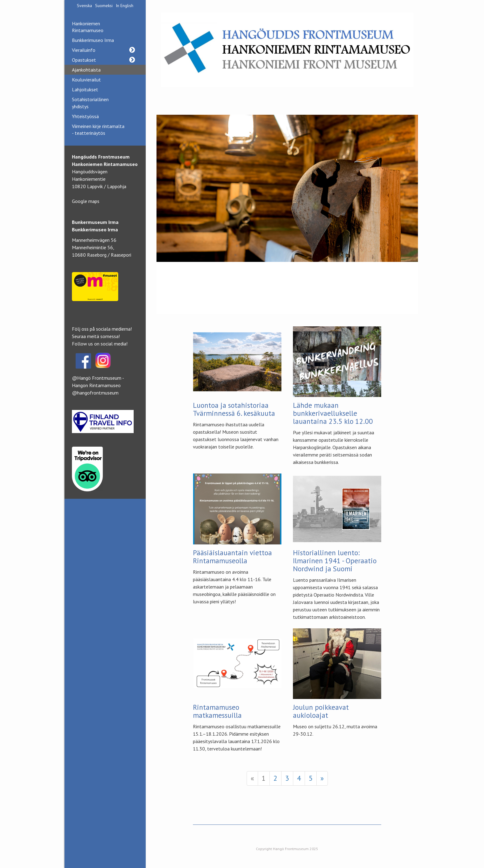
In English (125, 6)
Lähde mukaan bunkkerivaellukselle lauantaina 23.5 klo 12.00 (333, 413)
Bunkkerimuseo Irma (93, 40)
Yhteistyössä (85, 116)
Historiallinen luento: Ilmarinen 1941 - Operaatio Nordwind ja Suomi (335, 561)
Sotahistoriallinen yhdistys (90, 103)
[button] (132, 50)
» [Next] (322, 778)
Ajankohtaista (86, 70)
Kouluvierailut (86, 80)
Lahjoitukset (85, 89)
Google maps (86, 201)
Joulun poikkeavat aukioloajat (321, 711)
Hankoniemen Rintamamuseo (88, 27)
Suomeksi (104, 6)
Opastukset (105, 60)
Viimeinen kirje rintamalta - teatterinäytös (98, 130)
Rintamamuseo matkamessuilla (217, 711)
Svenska (84, 6)
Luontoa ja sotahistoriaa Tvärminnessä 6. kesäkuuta (234, 409)
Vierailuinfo (105, 50)
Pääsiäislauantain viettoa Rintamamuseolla (232, 557)
